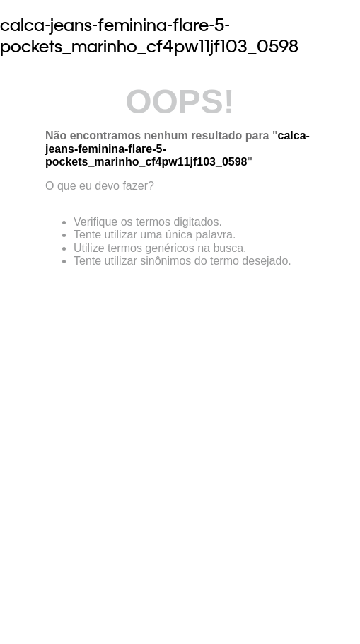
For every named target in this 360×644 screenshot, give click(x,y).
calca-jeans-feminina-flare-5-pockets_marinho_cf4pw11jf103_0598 (149, 35)
